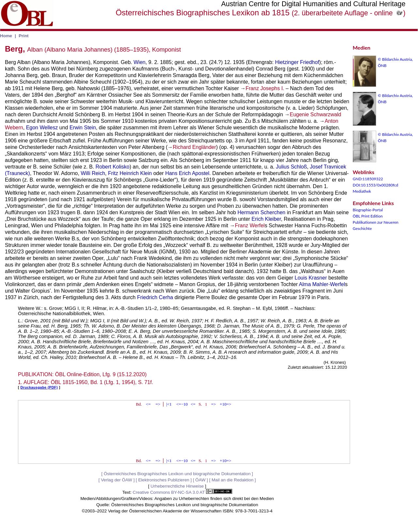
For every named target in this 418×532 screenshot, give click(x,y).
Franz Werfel (250, 226)
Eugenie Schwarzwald (315, 114)
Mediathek (362, 191)
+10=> (225, 404)
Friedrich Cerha (155, 297)
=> (158, 404)
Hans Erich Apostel (187, 173)
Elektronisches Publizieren (164, 480)
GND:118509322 (368, 179)
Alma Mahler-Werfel (322, 284)
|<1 (169, 404)
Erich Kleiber (266, 219)
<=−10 (182, 404)
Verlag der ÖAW (117, 480)
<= (148, 404)
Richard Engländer (194, 147)
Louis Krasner (311, 278)
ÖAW (200, 480)
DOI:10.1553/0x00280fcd (375, 185)
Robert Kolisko (112, 167)
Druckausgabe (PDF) (39, 387)
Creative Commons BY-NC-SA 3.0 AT (182, 492)
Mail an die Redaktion (233, 480)
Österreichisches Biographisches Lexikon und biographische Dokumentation (177, 474)
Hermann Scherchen (261, 212)
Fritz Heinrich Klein (130, 173)
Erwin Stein (83, 128)
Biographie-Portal (368, 210)
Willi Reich (93, 173)
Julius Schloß (291, 167)
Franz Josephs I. (265, 88)
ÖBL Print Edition (368, 216)
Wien (139, 62)
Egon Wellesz (42, 128)
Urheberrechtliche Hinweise (177, 486)
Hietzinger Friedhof (297, 62)
